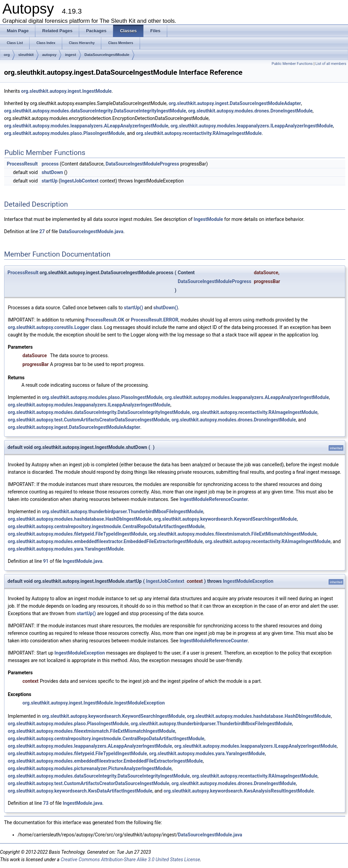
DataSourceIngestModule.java (91, 231)
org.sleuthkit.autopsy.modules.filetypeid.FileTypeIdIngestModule (77, 534)
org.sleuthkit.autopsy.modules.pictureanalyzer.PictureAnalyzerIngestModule (90, 768)
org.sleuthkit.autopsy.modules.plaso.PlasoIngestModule (64, 133)
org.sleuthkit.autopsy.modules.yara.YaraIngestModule (66, 549)
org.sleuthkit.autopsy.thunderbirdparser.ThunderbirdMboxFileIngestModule (123, 511)
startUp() (134, 308)
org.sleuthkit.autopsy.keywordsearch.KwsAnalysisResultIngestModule (239, 791)
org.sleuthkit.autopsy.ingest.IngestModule (66, 91)
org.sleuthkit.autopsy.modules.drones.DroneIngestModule (250, 111)
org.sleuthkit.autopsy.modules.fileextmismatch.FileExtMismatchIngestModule (233, 534)
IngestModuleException (248, 581)
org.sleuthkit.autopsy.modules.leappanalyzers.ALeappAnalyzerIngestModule (86, 126)
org (7, 55)
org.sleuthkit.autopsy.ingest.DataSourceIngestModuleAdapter (235, 103)
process (50, 164)
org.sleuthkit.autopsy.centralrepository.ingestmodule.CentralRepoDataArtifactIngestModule (106, 526)
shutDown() (166, 308)
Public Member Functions (292, 64)
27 (42, 231)
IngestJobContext (80, 181)
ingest (70, 55)
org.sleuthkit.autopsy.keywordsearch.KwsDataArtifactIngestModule (80, 791)
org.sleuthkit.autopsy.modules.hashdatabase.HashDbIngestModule (80, 519)
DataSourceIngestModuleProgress (142, 164)
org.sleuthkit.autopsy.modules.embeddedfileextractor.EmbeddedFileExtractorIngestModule (105, 541)
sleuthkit (26, 55)
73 (46, 803)
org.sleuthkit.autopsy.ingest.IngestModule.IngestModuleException (94, 703)
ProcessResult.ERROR (155, 320)
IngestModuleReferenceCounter (214, 499)
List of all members (331, 64)
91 (46, 561)
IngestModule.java (83, 561)
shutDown (53, 172)
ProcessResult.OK (105, 320)
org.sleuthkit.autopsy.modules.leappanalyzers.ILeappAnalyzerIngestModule (252, 126)
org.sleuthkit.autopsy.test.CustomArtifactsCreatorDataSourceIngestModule (89, 420)
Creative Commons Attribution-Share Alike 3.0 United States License (130, 860)
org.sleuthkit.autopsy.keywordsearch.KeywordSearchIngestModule (225, 519)
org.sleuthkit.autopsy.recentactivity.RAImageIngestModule (199, 133)
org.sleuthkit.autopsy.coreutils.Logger (49, 327)
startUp (50, 181)
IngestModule (208, 219)
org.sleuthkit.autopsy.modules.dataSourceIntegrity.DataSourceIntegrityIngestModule (95, 111)
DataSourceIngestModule (107, 55)
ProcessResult (22, 164)
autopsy (49, 55)
